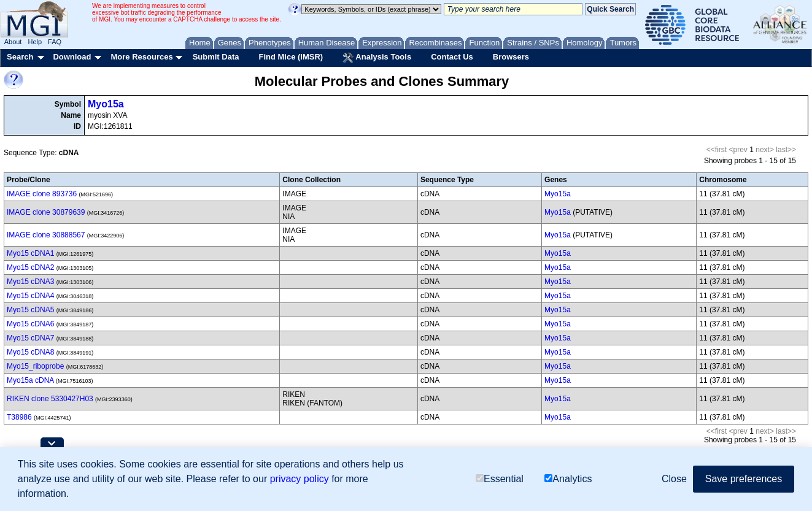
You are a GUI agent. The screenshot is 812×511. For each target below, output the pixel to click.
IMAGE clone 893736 (42, 194)
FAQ (55, 42)
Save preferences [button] (744, 479)
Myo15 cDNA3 (30, 282)
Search (20, 57)
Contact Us (452, 57)
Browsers (511, 57)
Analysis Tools (377, 58)
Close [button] (674, 479)
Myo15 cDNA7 (30, 338)
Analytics (568, 479)
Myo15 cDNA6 (30, 324)
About (13, 42)
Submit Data (216, 57)
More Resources (141, 57)
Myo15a (106, 104)
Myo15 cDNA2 (30, 267)
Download (72, 57)
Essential (500, 479)
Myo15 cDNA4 (30, 296)
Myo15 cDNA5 (30, 310)
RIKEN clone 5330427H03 (50, 399)
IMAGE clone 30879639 (46, 212)
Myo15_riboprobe (35, 366)
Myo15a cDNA (30, 380)
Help (35, 42)
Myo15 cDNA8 (30, 352)
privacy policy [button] (300, 479)
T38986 (19, 417)
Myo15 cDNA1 (30, 253)
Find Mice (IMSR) (291, 57)
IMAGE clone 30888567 (46, 235)
